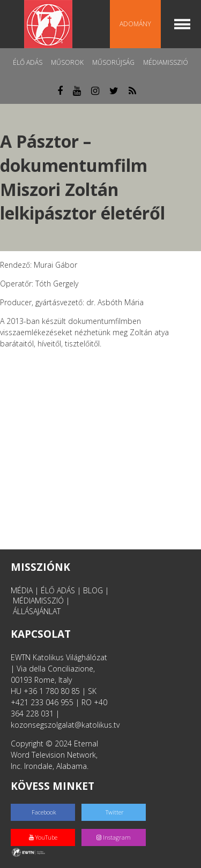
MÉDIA (22, 590)
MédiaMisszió (166, 62)
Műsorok (67, 62)
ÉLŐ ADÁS (58, 590)
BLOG (93, 590)
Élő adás (28, 62)
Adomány (135, 24)
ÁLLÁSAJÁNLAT (37, 611)
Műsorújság (113, 62)
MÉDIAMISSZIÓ (38, 601)
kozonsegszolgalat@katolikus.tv (65, 725)
